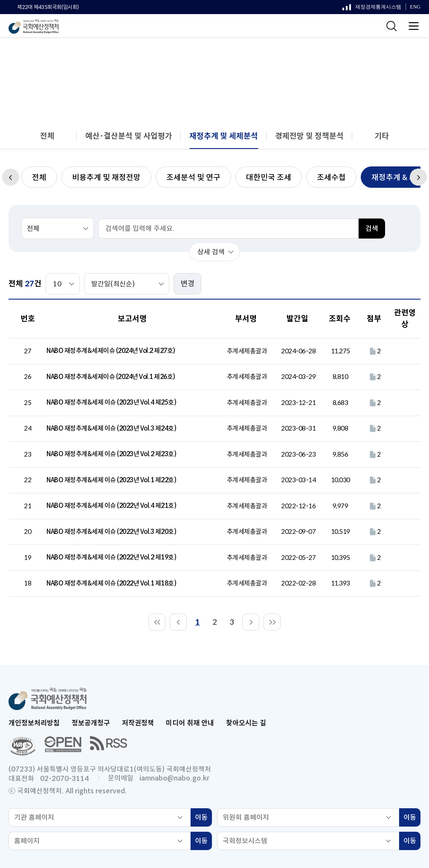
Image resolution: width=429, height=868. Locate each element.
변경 (188, 284)
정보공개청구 (91, 723)
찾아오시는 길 (246, 723)
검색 (372, 229)
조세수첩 (331, 178)
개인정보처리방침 (34, 723)
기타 (382, 136)
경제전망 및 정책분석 (309, 136)
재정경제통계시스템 (372, 9)
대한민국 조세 (269, 178)
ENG (415, 7)
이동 (203, 818)
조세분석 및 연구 (193, 178)
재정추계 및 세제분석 (251, 55)
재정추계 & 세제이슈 (329, 55)
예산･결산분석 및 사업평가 (129, 136)
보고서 (147, 55)
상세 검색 (211, 252)
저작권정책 (138, 723)
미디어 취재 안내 (190, 723)
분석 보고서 (187, 55)
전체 (47, 136)
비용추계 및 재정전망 (106, 178)
